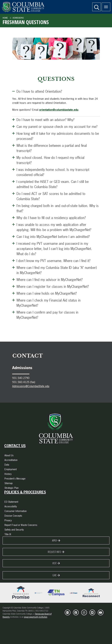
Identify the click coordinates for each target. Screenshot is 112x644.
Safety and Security (14, 530)
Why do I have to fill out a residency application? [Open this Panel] (49, 218)
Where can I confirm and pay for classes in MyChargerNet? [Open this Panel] (45, 315)
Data (7, 465)
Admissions (18, 18)
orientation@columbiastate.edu (59, 110)
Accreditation (11, 460)
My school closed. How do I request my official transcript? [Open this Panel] (48, 160)
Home (5, 18)
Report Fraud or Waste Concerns (21, 525)
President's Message (15, 479)
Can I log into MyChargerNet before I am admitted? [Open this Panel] (51, 237)
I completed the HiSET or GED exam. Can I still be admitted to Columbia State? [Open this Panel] (50, 184)
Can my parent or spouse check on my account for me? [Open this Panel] (55, 127)
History (8, 474)
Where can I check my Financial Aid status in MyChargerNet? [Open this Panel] (46, 303)
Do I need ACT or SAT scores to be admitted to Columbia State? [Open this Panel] (49, 196)
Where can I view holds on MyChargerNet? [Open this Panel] (44, 293)
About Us (9, 455)
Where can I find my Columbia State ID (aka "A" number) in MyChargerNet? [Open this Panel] (54, 270)
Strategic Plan (12, 488)
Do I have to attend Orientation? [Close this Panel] (37, 91)
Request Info (54, 552)
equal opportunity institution (36, 617)
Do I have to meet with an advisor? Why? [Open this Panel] (43, 120)
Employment (11, 469)
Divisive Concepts (13, 516)
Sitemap (9, 483)
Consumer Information (16, 511)
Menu (105, 5)
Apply (54, 541)
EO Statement (11, 502)
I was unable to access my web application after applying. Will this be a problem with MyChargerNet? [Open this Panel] (52, 227)
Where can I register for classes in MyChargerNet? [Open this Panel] (51, 286)
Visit (54, 563)
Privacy (8, 520)
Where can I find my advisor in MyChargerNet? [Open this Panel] (47, 280)
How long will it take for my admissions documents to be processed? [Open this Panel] (56, 136)
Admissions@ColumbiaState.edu (31, 386)
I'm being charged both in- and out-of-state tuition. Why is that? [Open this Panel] (55, 208)
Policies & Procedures (25, 492)
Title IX (8, 534)
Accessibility (11, 506)
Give (54, 575)
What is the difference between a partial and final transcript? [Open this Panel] (49, 148)
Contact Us (15, 446)
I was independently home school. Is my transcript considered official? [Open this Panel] (51, 172)
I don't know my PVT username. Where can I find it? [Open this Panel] (51, 261)
